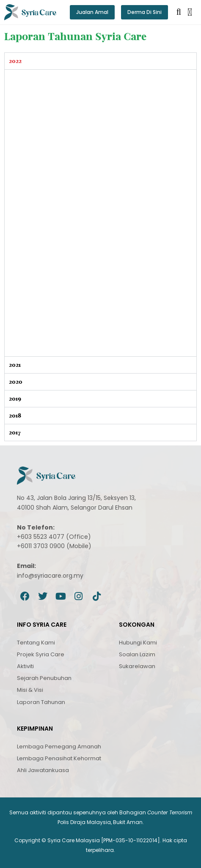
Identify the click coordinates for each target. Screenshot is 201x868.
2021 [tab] (15, 365)
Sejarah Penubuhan (44, 678)
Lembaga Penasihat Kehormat (59, 758)
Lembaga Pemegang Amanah (59, 747)
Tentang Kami (36, 643)
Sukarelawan (137, 666)
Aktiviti (25, 666)
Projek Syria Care (41, 654)
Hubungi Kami (138, 643)
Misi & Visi (30, 690)
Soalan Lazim (137, 654)
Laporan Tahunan (41, 702)
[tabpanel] (100, 213)
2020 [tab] (16, 382)
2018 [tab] (15, 415)
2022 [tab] (15, 61)
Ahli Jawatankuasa (43, 770)
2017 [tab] (15, 432)
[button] (190, 12)
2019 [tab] (15, 399)
